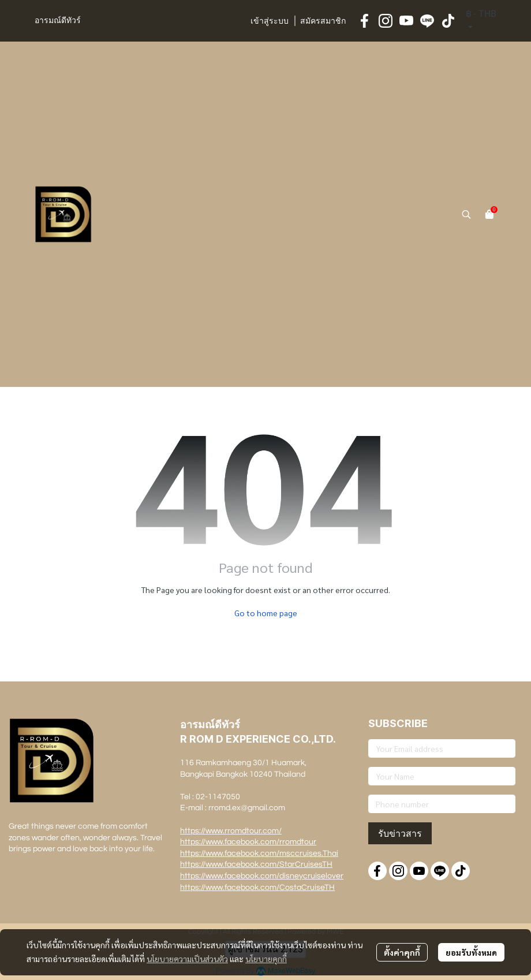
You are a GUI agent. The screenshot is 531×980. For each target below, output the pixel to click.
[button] (481, 21)
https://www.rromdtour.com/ (231, 831)
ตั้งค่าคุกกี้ (402, 952)
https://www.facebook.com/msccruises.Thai (259, 854)
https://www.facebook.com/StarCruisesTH (256, 865)
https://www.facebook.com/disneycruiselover (262, 876)
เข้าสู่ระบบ (270, 21)
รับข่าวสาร (400, 833)
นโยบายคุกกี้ (266, 959)
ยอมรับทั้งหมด (471, 952)
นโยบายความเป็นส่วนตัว (187, 959)
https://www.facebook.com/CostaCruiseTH (257, 888)
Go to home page (266, 613)
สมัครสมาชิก (323, 21)
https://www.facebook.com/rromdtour (248, 842)
